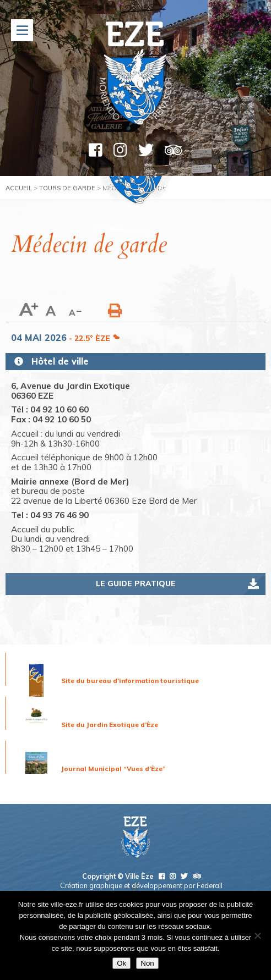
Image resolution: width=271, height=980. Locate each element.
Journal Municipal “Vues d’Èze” (113, 769)
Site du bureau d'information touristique (130, 681)
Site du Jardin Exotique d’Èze (110, 725)
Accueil (19, 188)
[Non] (257, 935)
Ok (121, 963)
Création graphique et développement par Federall (141, 885)
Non (147, 963)
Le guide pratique (136, 583)
